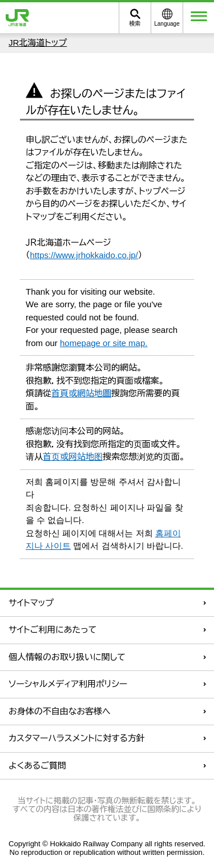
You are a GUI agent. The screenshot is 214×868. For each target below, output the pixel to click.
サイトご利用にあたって (53, 630)
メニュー (199, 18)
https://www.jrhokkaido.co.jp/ (84, 255)
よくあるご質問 (37, 765)
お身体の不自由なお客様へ (60, 711)
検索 (135, 24)
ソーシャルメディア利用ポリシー (68, 684)
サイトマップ (31, 603)
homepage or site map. (104, 343)
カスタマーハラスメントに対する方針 (77, 738)
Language (167, 24)
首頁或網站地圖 (81, 393)
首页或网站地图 (73, 457)
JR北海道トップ (38, 43)
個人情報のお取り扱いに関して (67, 657)
